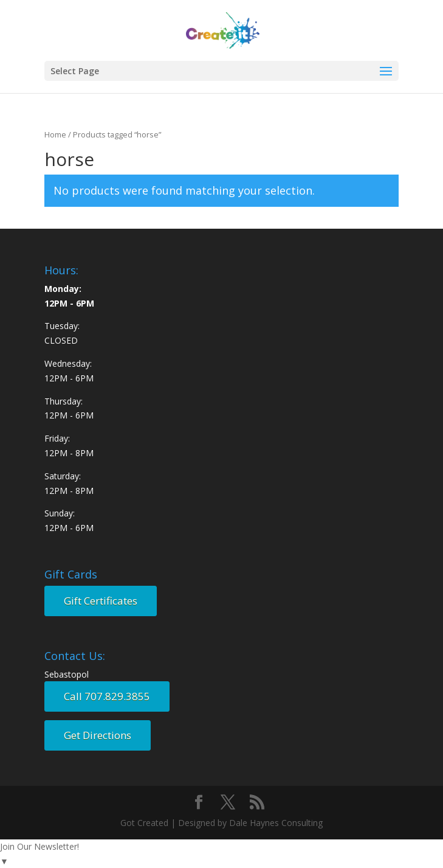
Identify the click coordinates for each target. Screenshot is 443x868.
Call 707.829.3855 (107, 696)
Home (55, 134)
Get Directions (98, 735)
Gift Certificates (101, 601)
